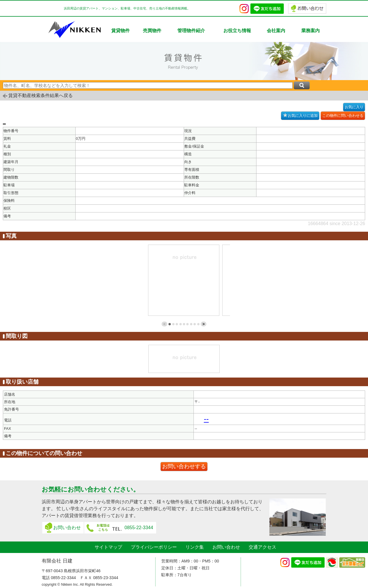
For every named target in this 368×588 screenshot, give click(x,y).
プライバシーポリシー (154, 547)
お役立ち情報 (237, 31)
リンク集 (195, 547)
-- (206, 419)
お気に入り (354, 107)
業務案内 (310, 31)
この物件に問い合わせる (343, 116)
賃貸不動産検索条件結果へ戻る (41, 95)
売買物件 (152, 31)
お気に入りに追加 (300, 115)
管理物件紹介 (191, 31)
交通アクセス (262, 547)
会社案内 (276, 31)
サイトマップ (108, 547)
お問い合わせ (67, 528)
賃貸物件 (120, 31)
